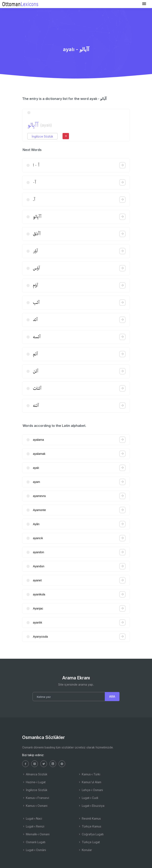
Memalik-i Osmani (36, 834)
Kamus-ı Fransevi (36, 798)
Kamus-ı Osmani (35, 806)
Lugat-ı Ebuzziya (91, 806)
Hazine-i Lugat (34, 782)
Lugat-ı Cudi (88, 798)
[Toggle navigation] (144, 4)
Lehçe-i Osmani (90, 790)
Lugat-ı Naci (32, 818)
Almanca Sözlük (35, 774)
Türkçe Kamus (90, 826)
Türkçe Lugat (89, 842)
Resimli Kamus (89, 818)
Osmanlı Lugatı (34, 842)
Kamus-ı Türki (89, 774)
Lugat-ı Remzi (33, 826)
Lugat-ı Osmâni (34, 850)
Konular (85, 850)
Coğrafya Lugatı (91, 834)
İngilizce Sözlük (42, 136)
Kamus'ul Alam (90, 782)
